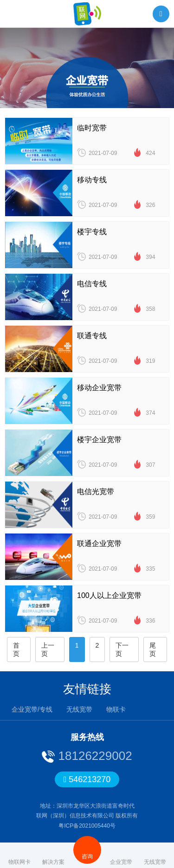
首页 (16, 649)
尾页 (153, 649)
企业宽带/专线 (32, 709)
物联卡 (116, 709)
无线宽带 (79, 709)
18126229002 (93, 756)
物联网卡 (19, 855)
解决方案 (53, 855)
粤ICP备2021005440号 (87, 826)
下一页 (122, 649)
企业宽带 (121, 855)
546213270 (87, 779)
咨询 (87, 850)
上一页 (48, 649)
